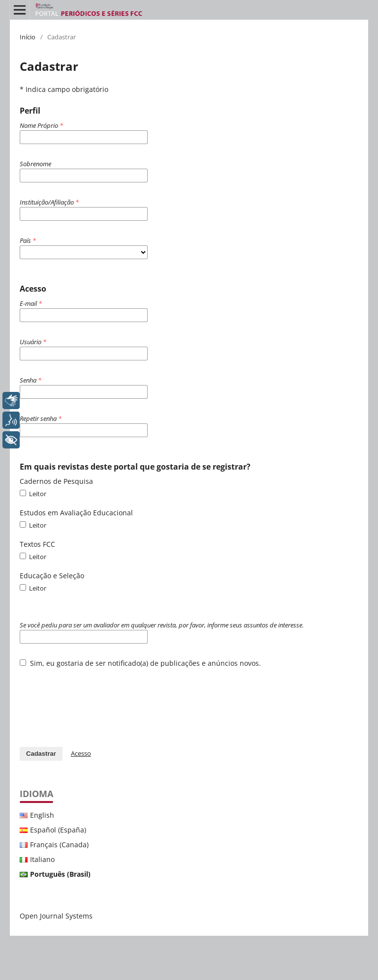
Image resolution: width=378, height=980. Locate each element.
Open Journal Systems (56, 916)
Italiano (42, 859)
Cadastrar (41, 754)
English (42, 815)
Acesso (81, 753)
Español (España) (58, 830)
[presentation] (94, 702)
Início (28, 37)
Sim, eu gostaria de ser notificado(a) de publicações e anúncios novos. (140, 663)
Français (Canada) (59, 845)
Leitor (33, 494)
